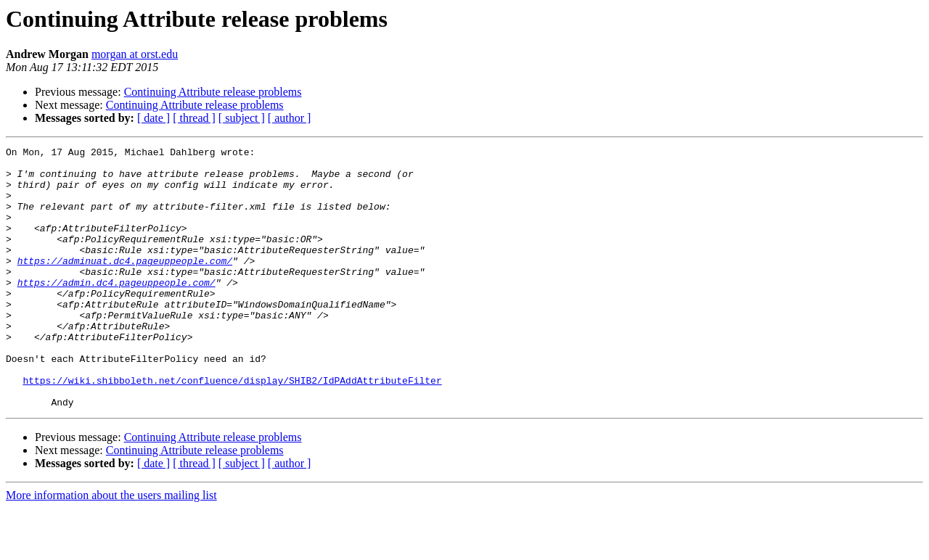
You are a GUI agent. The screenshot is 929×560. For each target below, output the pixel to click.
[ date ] (154, 118)
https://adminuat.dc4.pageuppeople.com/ (125, 284)
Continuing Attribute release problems (213, 92)
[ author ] (290, 118)
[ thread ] (194, 118)
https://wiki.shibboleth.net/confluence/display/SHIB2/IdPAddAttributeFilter (232, 428)
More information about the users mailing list (111, 547)
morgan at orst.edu (135, 54)
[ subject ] (242, 118)
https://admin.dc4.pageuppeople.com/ (116, 310)
